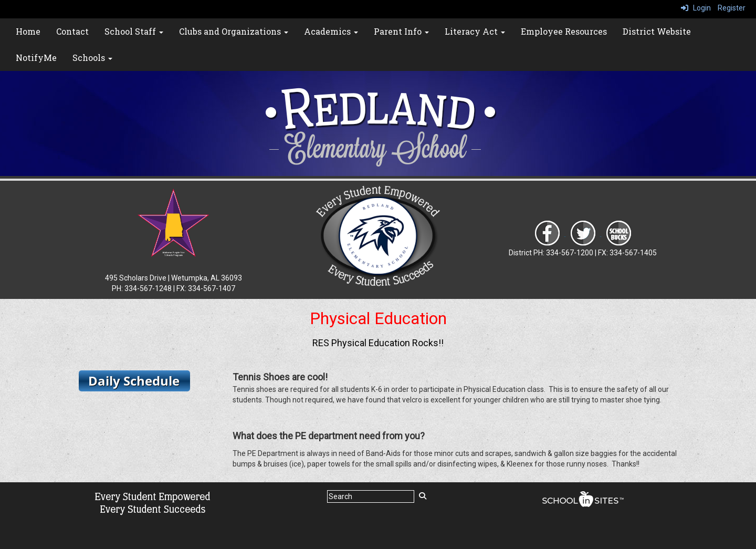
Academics (331, 31)
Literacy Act (475, 31)
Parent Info (401, 31)
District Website (657, 31)
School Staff (134, 31)
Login (696, 8)
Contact (72, 31)
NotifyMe (36, 58)
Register (732, 8)
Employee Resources (564, 31)
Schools (92, 58)
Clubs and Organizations (234, 31)
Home (28, 31)
